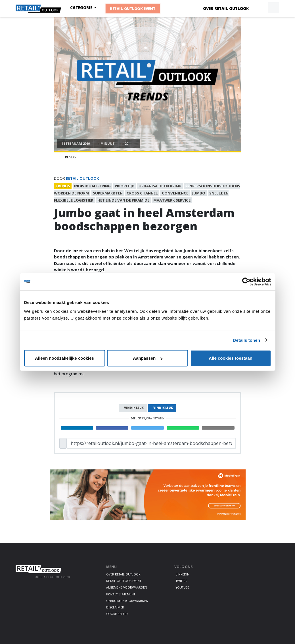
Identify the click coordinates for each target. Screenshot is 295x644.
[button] (260, 8)
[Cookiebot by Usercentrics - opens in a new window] (246, 281)
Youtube (183, 587)
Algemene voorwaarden (127, 587)
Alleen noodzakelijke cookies (64, 358)
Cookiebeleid (117, 614)
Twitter (182, 581)
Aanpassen (148, 358)
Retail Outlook (82, 178)
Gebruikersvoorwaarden (127, 601)
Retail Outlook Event (133, 9)
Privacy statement (121, 594)
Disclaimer (115, 607)
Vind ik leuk (134, 408)
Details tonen (247, 340)
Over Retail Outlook (226, 9)
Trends (69, 157)
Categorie (82, 8)
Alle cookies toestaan (230, 358)
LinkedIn (183, 574)
